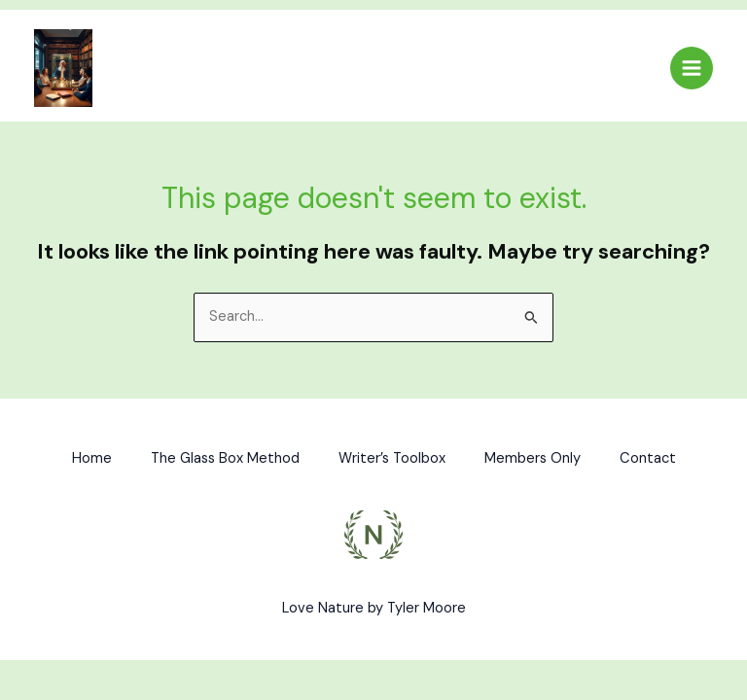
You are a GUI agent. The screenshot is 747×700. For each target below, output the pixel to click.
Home (92, 458)
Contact (648, 458)
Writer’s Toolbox (392, 458)
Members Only (533, 458)
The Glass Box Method (225, 458)
